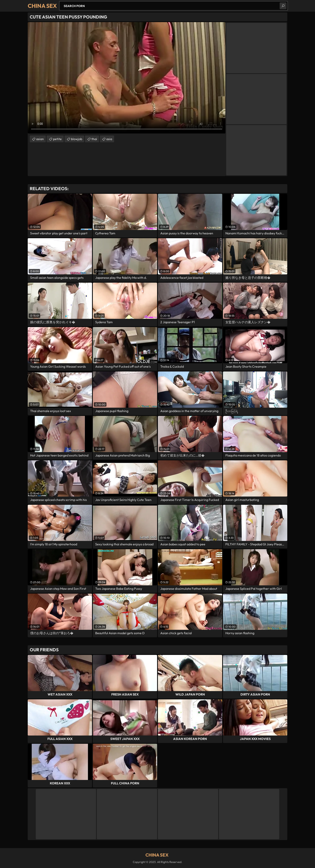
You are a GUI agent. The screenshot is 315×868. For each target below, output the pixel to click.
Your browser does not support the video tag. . (127, 78)
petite (57, 139)
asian (40, 139)
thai (94, 139)
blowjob (77, 139)
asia (109, 139)
